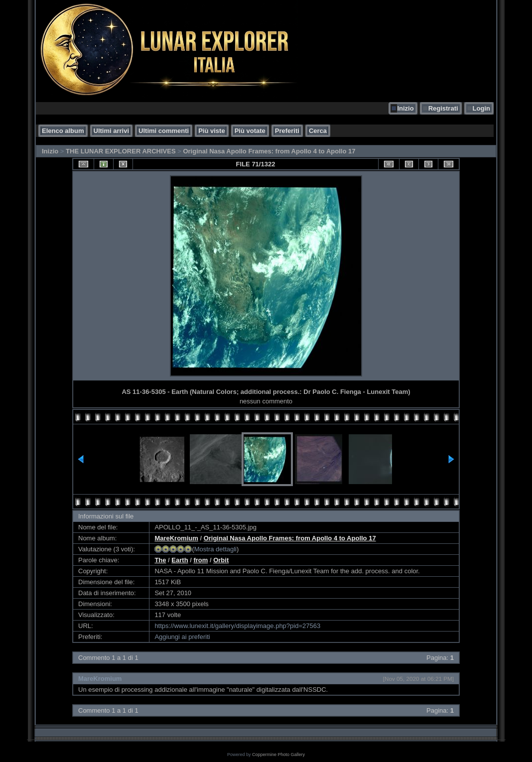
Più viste (211, 131)
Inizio (405, 108)
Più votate (250, 131)
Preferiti (287, 131)
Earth (180, 560)
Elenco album (63, 131)
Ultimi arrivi (112, 131)
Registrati (443, 108)
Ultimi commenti (164, 131)
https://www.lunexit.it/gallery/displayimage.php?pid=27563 (237, 626)
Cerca (318, 131)
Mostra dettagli (215, 549)
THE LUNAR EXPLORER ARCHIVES (121, 151)
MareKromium (176, 538)
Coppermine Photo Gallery (278, 755)
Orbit (221, 560)
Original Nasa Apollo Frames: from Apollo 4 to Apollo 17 (269, 151)
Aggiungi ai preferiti (182, 637)
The (160, 560)
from (200, 560)
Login (481, 108)
